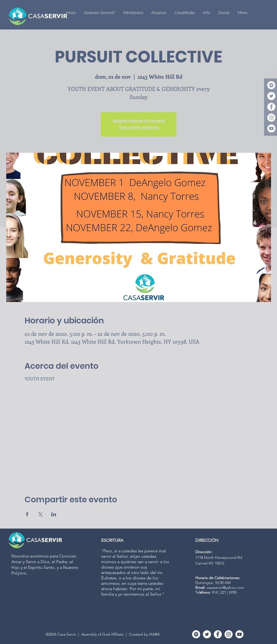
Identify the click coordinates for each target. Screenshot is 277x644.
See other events (139, 127)
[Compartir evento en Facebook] (27, 514)
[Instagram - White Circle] (271, 118)
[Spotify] (271, 85)
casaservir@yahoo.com (225, 587)
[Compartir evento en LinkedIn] (54, 514)
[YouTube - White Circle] (271, 128)
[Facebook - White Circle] (271, 107)
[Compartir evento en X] (40, 514)
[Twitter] (271, 96)
